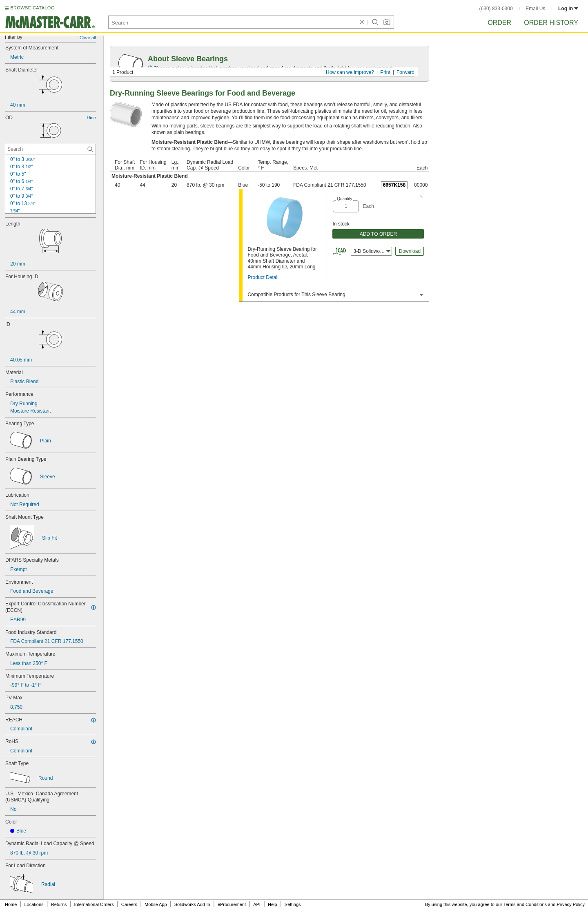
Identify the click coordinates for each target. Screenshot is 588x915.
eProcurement (232, 904)
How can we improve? (350, 72)
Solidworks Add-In (192, 904)
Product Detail (263, 277)
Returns (59, 904)
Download (410, 251)
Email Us (535, 9)
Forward (405, 72)
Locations (34, 904)
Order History (551, 23)
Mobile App (156, 904)
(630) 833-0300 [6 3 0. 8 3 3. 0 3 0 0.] (496, 9)
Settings (293, 904)
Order (499, 23)
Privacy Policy (571, 904)
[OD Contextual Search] (50, 149)
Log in (568, 9)
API (257, 904)
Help (273, 904)
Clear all (88, 38)
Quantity (344, 199)
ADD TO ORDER (379, 234)
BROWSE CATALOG (32, 8)
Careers (129, 904)
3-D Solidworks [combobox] (372, 251)
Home (11, 904)
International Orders (94, 904)
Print (385, 72)
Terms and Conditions (525, 904)
